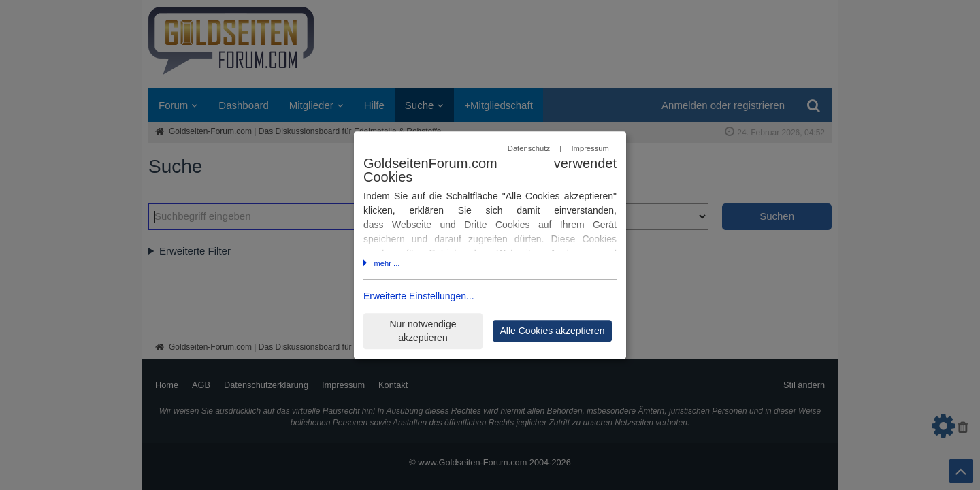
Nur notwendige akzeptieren (423, 331)
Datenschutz (529, 148)
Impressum (590, 148)
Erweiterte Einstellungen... (419, 297)
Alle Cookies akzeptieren (552, 331)
